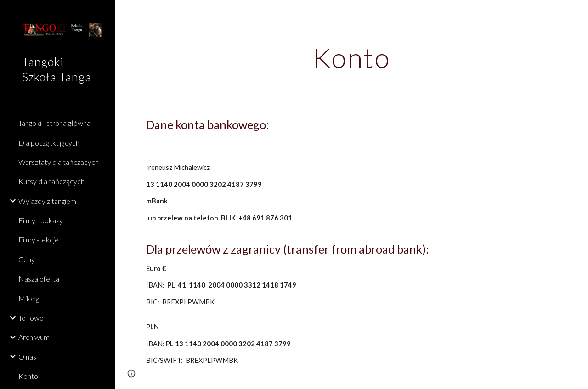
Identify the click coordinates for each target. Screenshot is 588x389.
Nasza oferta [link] (39, 279)
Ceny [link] (27, 259)
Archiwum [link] (34, 337)
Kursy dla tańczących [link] (51, 181)
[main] (352, 57)
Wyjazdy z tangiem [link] (47, 201)
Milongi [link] (29, 298)
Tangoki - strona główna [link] (54, 123)
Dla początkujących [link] (49, 143)
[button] (577, 13)
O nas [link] (27, 357)
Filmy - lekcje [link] (39, 240)
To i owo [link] (31, 318)
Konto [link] (28, 376)
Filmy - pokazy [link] (41, 220)
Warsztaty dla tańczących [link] (59, 162)
